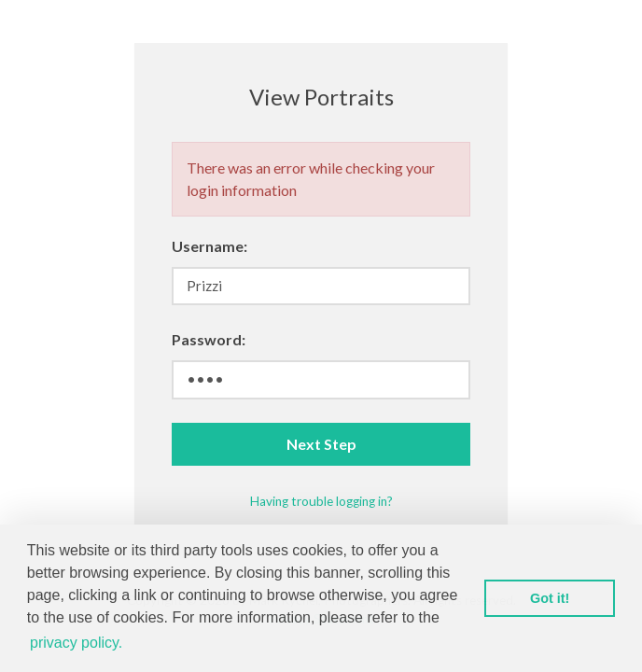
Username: (209, 246)
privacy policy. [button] (76, 643)
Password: (209, 339)
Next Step (321, 444)
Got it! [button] (550, 598)
